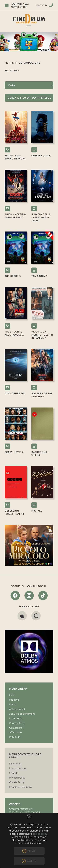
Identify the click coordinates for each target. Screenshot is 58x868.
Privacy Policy (17, 778)
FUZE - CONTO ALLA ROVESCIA (14, 333)
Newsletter (15, 764)
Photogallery (17, 723)
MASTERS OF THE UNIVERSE (42, 395)
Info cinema (16, 718)
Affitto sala (16, 732)
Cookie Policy (17, 782)
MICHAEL (37, 511)
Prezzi (13, 704)
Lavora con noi (18, 768)
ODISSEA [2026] (41, 156)
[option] (29, 42)
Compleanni (16, 728)
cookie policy (40, 834)
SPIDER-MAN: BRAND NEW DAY (15, 157)
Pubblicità (15, 737)
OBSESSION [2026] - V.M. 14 (14, 512)
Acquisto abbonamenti (22, 714)
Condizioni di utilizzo (21, 787)
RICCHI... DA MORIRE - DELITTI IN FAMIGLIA (42, 335)
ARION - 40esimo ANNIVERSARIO (15, 216)
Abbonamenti (17, 709)
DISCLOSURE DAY (15, 393)
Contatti (14, 773)
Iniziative (14, 700)
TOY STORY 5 (13, 276)
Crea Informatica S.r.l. (21, 809)
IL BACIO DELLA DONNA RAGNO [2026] (41, 217)
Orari (12, 695)
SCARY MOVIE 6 (14, 452)
